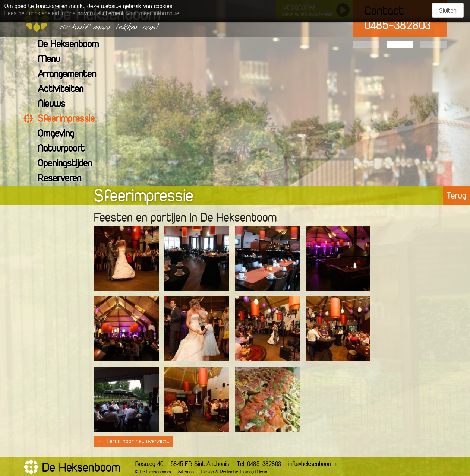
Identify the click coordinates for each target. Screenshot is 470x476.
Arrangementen (72, 75)
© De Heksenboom (153, 472)
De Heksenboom (73, 45)
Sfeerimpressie (71, 119)
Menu (53, 60)
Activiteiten (65, 90)
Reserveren (64, 179)
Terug (456, 196)
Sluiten (448, 11)
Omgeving (61, 134)
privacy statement (101, 14)
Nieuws (56, 104)
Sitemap (186, 472)
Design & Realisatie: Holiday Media (234, 472)
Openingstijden (70, 164)
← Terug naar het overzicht (133, 442)
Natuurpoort (66, 149)
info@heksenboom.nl (313, 464)
